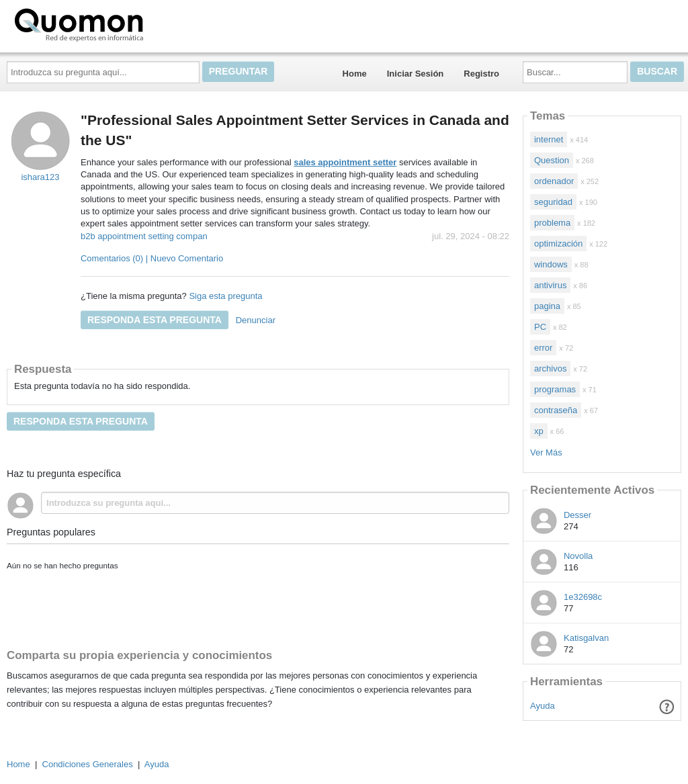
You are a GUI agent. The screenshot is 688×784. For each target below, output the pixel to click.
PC (540, 327)
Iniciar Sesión (416, 74)
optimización (558, 244)
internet (549, 139)
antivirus (550, 285)
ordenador (554, 181)
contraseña (556, 410)
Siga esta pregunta (225, 296)
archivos (550, 368)
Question (552, 160)
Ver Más (546, 452)
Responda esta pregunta (155, 320)
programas (555, 389)
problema (552, 223)
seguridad (553, 202)
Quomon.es (122, 24)
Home (355, 74)
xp (539, 431)
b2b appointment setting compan (144, 236)
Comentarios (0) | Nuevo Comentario (152, 258)
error (543, 348)
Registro (481, 74)
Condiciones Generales (88, 764)
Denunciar (256, 320)
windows (551, 264)
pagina (547, 306)
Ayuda (543, 706)
